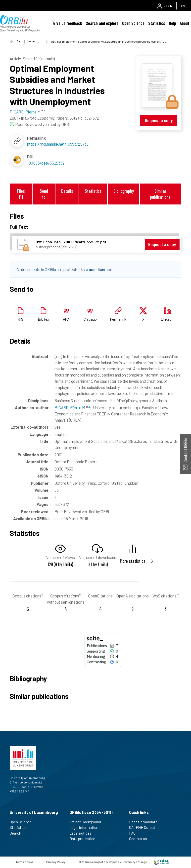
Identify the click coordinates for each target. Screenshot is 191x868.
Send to (44, 194)
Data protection (84, 839)
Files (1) (21, 194)
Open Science (133, 23)
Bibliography (124, 191)
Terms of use (24, 862)
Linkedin (168, 319)
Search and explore (102, 23)
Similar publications (160, 194)
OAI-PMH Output (144, 827)
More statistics (133, 561)
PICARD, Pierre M (72, 407)
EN (183, 6)
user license (100, 269)
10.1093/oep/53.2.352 (46, 163)
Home (31, 41)
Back (20, 41)
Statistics (157, 23)
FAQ (134, 833)
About (185, 23)
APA (66, 319)
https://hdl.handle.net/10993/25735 (58, 144)
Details (67, 191)
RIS (21, 319)
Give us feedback (68, 23)
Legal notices (83, 833)
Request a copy (159, 120)
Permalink (118, 319)
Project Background (87, 822)
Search (18, 833)
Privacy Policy (56, 862)
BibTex (43, 319)
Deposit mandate (145, 822)
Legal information (86, 827)
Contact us (140, 839)
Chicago (90, 319)
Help (172, 23)
